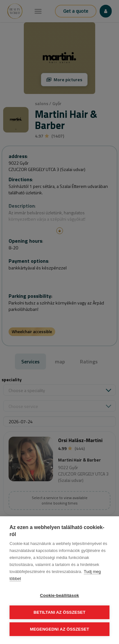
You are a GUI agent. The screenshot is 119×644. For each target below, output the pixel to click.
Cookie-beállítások (60, 595)
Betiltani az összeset (60, 612)
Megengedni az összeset (60, 629)
